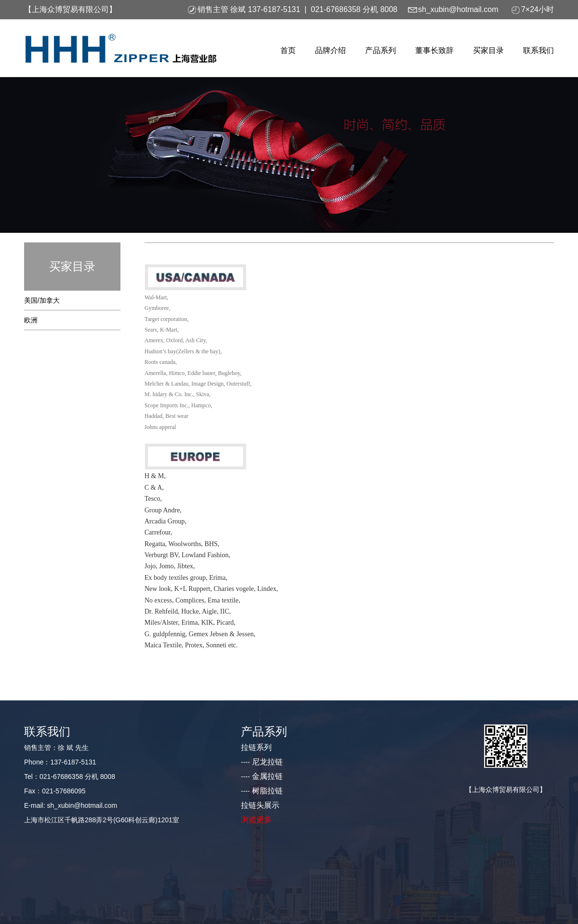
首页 (288, 50)
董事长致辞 (434, 50)
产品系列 (381, 50)
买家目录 (488, 50)
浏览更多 (256, 820)
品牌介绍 (330, 50)
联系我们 (539, 50)
